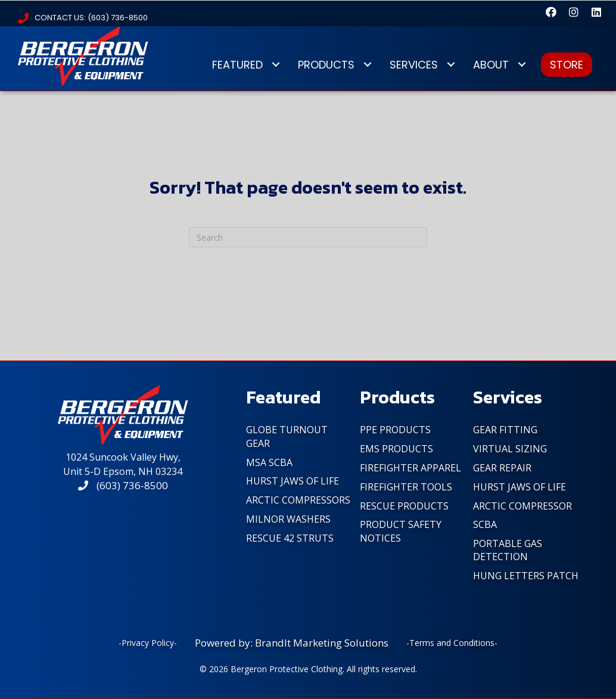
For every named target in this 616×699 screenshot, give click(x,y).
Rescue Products (404, 506)
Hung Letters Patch (526, 576)
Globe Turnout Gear (287, 436)
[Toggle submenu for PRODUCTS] (367, 65)
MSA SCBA (269, 462)
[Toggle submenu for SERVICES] (451, 65)
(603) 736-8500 (123, 485)
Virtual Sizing (510, 449)
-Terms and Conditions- (452, 643)
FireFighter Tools (406, 487)
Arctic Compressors (298, 500)
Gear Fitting (505, 430)
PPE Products (395, 430)
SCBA (485, 524)
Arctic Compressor (522, 506)
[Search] (308, 237)
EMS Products (396, 449)
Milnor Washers (288, 519)
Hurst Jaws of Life (293, 481)
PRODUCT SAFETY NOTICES (401, 531)
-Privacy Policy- (148, 643)
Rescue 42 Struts (290, 538)
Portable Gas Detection (508, 550)
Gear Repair (502, 468)
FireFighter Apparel (410, 468)
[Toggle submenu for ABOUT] (522, 65)
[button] (551, 12)
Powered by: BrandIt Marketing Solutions (292, 643)
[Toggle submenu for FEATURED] (276, 65)
